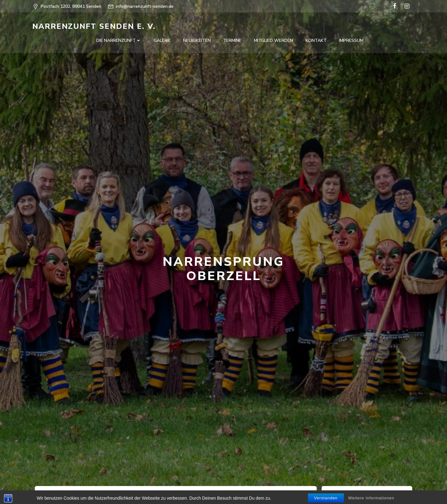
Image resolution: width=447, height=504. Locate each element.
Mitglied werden (273, 40)
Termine (232, 40)
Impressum (351, 40)
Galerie (162, 40)
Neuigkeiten (197, 40)
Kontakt (316, 40)
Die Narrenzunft (119, 40)
